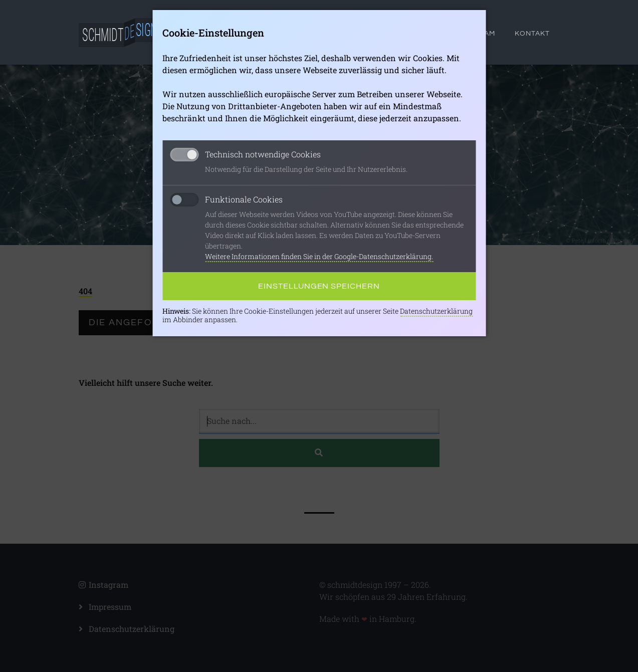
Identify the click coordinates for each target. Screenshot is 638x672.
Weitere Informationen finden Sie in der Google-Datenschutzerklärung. (319, 256)
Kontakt (532, 33)
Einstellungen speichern (319, 286)
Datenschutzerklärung (436, 311)
